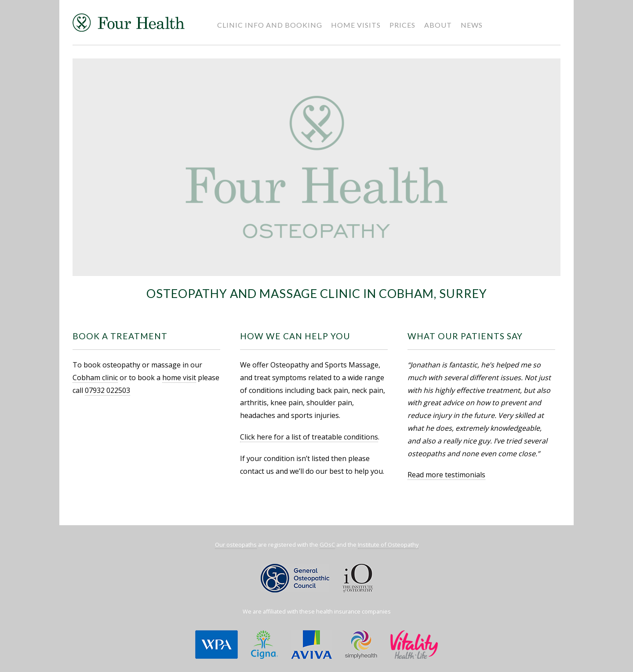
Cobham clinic (95, 378)
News (472, 25)
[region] (316, 167)
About (438, 25)
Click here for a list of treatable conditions (309, 437)
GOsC (327, 545)
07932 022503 (107, 390)
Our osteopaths (236, 545)
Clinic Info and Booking (270, 25)
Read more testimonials (446, 475)
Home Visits (356, 25)
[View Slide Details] (316, 167)
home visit (179, 378)
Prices (402, 25)
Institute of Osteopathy (388, 545)
